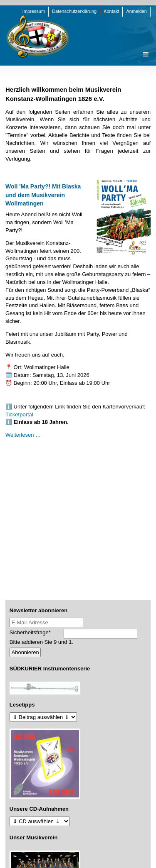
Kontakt (111, 11)
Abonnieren (25, 652)
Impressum (34, 11)
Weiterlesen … (23, 435)
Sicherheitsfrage (30, 632)
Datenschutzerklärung (74, 11)
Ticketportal (19, 414)
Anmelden (136, 11)
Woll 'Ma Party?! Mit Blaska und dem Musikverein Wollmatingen (43, 195)
